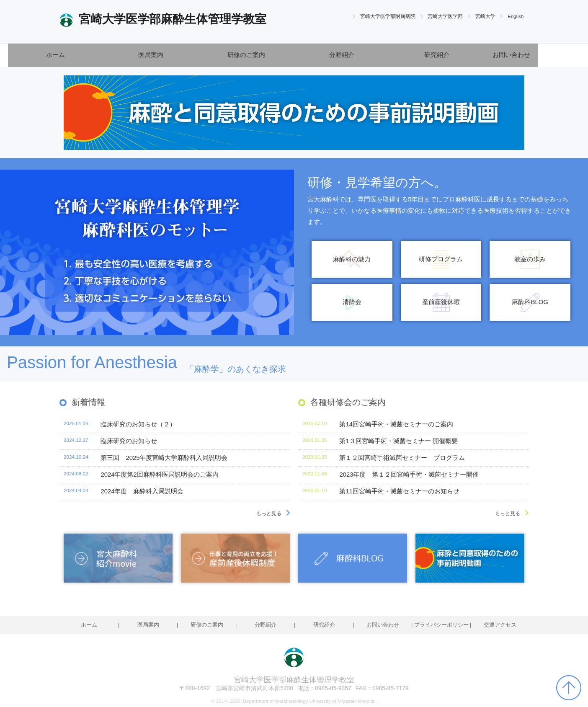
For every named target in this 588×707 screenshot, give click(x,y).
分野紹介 (342, 55)
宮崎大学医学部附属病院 (388, 16)
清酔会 (352, 302)
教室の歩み (530, 259)
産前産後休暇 (441, 302)
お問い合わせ (511, 55)
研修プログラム (441, 259)
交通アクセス (500, 625)
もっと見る (269, 513)
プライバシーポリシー (441, 625)
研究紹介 (437, 55)
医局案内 (151, 55)
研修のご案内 (246, 55)
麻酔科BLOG (530, 302)
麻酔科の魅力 (352, 259)
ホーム (55, 55)
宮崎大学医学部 (445, 16)
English (516, 16)
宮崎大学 (485, 16)
